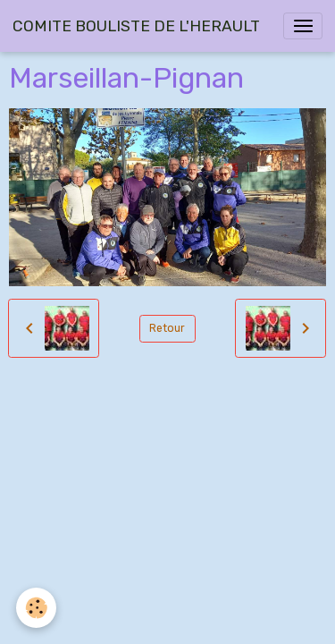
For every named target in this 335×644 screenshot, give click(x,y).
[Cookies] (36, 608)
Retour (167, 328)
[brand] (136, 26)
